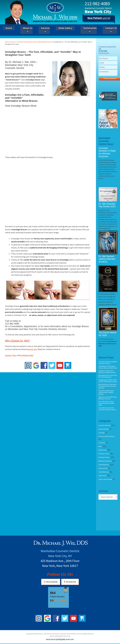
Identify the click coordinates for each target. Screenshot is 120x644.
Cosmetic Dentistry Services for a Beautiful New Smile (34, 42)
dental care (32, 349)
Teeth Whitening (104, 472)
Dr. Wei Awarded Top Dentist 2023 (107, 205)
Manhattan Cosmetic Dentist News (106, 141)
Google (8, 355)
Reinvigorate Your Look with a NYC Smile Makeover (108, 376)
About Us (28, 30)
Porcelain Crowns (104, 454)
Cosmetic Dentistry (105, 425)
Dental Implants (104, 429)
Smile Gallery (65, 28)
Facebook (70, 582)
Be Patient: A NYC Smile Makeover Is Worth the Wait (107, 372)
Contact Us (111, 30)
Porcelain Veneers (104, 457)
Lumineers (102, 443)
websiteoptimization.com (62, 636)
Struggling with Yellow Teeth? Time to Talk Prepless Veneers (108, 381)
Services (45, 30)
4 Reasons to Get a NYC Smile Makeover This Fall (108, 398)
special (99, 19)
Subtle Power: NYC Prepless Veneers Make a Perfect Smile (108, 367)
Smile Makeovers (104, 465)
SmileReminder (27, 355)
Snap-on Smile (103, 468)
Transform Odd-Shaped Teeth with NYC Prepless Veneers (106, 392)
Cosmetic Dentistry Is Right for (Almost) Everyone (107, 152)
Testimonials (90, 30)
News (100, 446)
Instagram (51, 582)
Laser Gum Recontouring (106, 436)
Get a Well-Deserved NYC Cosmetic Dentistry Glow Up (107, 409)
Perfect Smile (103, 450)
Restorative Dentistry (105, 461)
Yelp (14, 355)
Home (9, 28)
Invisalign (102, 433)
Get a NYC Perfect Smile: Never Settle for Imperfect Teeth (106, 403)
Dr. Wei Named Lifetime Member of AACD (107, 259)
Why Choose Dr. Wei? (17, 341)
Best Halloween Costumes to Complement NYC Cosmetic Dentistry (108, 386)
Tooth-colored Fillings (105, 479)
